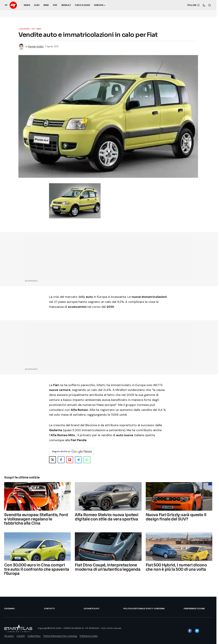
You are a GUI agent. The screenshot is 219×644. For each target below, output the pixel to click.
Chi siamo (9, 609)
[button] (6, 5)
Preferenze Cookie (194, 609)
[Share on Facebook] (61, 460)
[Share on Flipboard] (70, 460)
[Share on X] (52, 460)
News (39, 29)
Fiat (33, 29)
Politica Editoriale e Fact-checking (144, 609)
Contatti (49, 609)
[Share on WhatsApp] (87, 460)
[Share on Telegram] (78, 460)
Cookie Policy (92, 609)
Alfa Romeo (25, 29)
